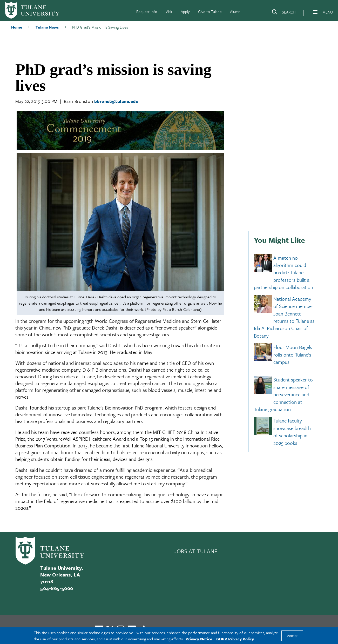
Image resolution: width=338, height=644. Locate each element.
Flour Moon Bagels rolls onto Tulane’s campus (293, 355)
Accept (292, 636)
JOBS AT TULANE (196, 551)
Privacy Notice (199, 639)
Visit (169, 11)
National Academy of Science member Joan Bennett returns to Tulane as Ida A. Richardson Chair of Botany (284, 317)
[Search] (283, 13)
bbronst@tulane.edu (116, 101)
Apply (185, 11)
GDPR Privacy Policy (235, 639)
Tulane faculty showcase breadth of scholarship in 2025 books (292, 432)
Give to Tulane (210, 11)
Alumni (236, 11)
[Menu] (315, 12)
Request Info (147, 11)
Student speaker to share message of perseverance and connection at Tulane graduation (283, 395)
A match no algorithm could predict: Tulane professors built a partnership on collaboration (283, 273)
